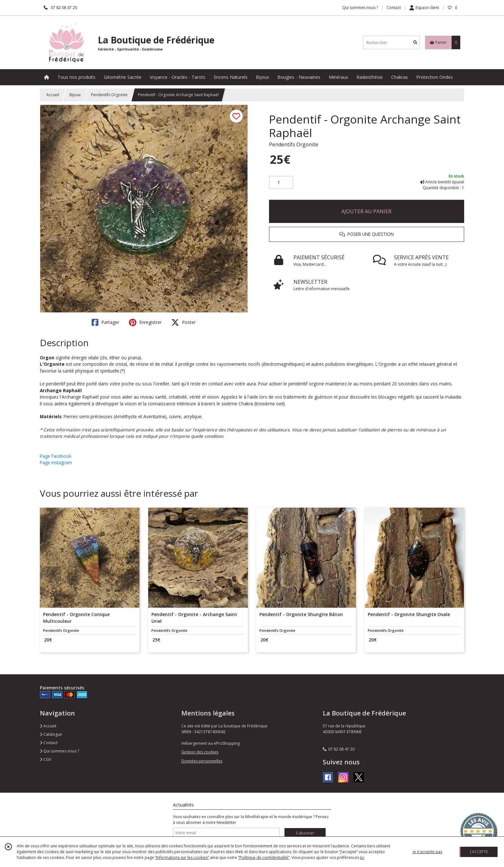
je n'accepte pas (428, 852)
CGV (45, 759)
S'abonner (305, 833)
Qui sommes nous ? (59, 751)
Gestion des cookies (200, 752)
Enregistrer (145, 322)
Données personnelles (202, 761)
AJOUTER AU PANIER (366, 211)
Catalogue (51, 734)
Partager (105, 322)
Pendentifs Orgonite (109, 95)
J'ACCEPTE (479, 852)
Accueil (53, 95)
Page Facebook (56, 456)
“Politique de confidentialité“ (264, 858)
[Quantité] (281, 182)
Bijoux (75, 95)
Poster (184, 322)
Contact (394, 8)
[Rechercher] (415, 43)
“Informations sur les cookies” (182, 858)
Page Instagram (56, 462)
